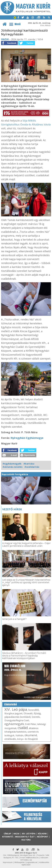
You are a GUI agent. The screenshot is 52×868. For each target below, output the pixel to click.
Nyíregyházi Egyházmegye (27, 438)
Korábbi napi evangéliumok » (37, 697)
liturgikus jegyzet (13, 713)
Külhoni (42, 834)
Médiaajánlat (19, 862)
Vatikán (19, 735)
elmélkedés (10, 739)
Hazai (5, 39)
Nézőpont (43, 837)
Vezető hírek (12, 509)
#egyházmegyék (12, 464)
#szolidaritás (32, 467)
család (23, 728)
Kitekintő (7, 837)
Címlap (7, 834)
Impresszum (8, 862)
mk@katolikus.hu (32, 858)
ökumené (31, 735)
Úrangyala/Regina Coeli (17, 720)
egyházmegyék (14, 724)
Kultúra (26, 840)
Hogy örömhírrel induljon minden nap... (20, 670)
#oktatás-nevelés (12, 467)
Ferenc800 (33, 710)
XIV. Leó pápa (16, 709)
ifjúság (37, 713)
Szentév (36, 717)
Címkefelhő (11, 704)
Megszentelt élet (25, 837)
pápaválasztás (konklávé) (18, 717)
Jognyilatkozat (32, 862)
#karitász (29, 464)
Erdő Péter (31, 724)
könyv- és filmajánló (28, 739)
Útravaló (28, 713)
